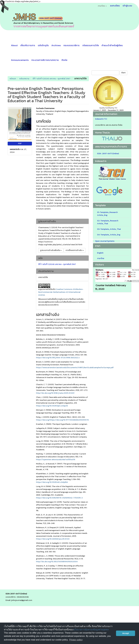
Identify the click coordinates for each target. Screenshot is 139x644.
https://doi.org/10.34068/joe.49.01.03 (53, 539)
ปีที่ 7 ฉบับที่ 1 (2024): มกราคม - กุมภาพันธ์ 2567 (51, 79)
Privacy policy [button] (76, 640)
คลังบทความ (24, 79)
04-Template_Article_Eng (109, 235)
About (14, 45)
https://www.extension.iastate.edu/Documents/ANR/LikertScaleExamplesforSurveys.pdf (75, 368)
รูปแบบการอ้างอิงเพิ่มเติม (51, 250)
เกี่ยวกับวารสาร (28, 45)
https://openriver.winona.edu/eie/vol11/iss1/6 (56, 460)
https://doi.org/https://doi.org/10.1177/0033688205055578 (62, 420)
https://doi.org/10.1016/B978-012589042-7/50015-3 (59, 498)
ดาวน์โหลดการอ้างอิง (75, 250)
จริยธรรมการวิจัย (91, 45)
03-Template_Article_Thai (109, 229)
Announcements (20, 60)
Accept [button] (126, 633)
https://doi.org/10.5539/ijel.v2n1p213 (52, 406)
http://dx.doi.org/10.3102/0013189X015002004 (57, 562)
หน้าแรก (13, 79)
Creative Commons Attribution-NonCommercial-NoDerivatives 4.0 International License (61, 292)
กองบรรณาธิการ (72, 45)
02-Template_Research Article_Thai (108, 222)
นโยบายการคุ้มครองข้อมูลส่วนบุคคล (91, 630)
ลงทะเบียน (115, 6)
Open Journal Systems (105, 241)
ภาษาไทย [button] (102, 6)
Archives (56, 45)
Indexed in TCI (101, 119)
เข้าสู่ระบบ (127, 6)
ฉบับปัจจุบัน (43, 45)
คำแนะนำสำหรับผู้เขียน (112, 45)
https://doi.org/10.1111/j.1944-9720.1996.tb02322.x (58, 358)
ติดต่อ (64, 60)
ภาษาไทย (101, 258)
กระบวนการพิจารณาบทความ (45, 60)
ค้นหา (123, 73)
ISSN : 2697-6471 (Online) (108, 154)
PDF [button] (20, 143)
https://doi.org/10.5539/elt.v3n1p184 (52, 482)
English (100, 253)
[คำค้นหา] (105, 73)
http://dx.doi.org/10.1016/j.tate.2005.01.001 (55, 393)
